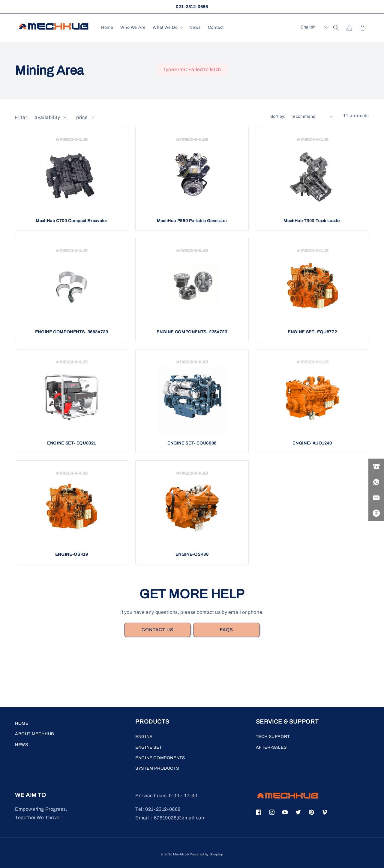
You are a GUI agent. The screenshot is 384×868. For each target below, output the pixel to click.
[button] (167, 28)
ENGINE (144, 737)
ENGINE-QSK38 (192, 554)
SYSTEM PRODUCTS (157, 768)
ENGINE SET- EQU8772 (312, 332)
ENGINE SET (148, 747)
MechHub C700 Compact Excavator (72, 221)
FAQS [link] (226, 630)
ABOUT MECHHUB (35, 734)
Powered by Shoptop (206, 854)
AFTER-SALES (271, 747)
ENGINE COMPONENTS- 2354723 (192, 332)
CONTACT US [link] (157, 630)
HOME (22, 723)
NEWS (21, 745)
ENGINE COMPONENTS (160, 758)
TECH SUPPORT (273, 737)
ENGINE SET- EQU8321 (72, 443)
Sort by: (278, 116)
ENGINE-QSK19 (72, 554)
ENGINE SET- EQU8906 (192, 443)
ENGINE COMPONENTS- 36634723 (72, 332)
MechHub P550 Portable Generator (192, 221)
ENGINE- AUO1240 (312, 443)
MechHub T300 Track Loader (312, 221)
